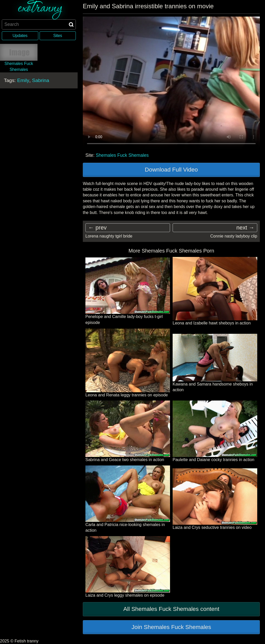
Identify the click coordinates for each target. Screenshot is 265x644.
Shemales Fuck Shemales (122, 155)
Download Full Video (171, 170)
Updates (20, 36)
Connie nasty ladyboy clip (234, 236)
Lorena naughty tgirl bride (109, 236)
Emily (23, 80)
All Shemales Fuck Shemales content (171, 609)
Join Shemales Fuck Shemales (171, 627)
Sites (58, 36)
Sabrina (41, 80)
